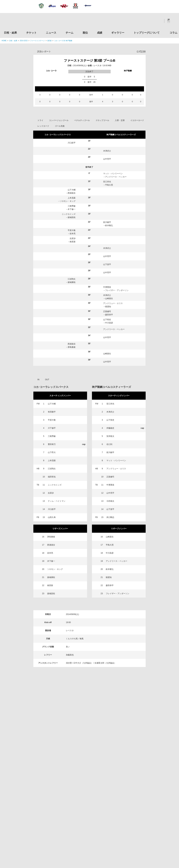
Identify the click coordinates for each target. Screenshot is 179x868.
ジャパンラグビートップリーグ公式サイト (19, 22)
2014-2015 (24, 41)
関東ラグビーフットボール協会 (150, 744)
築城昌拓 (72, 217)
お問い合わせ (109, 845)
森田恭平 (109, 315)
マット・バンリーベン (113, 174)
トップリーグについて (147, 33)
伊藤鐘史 (110, 428)
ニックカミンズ (69, 214)
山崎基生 (109, 298)
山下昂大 (52, 452)
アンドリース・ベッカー (116, 177)
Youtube (158, 21)
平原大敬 (72, 230)
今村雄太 (110, 501)
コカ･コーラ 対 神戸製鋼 (63, 41)
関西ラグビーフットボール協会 (150, 756)
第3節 (49, 41)
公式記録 (141, 51)
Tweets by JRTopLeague (93, 727)
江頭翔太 (72, 279)
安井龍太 (110, 436)
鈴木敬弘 (109, 225)
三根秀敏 (72, 206)
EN (169, 22)
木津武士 (107, 151)
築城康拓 (72, 282)
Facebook (150, 21)
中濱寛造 (107, 287)
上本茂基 (72, 198)
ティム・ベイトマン (57, 501)
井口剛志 (110, 517)
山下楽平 (107, 264)
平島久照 (109, 185)
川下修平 (52, 428)
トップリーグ (28, 727)
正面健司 (107, 311)
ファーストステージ (37, 41)
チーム (69, 33)
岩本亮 (73, 234)
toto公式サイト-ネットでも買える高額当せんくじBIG (150, 806)
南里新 (73, 242)
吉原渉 (73, 238)
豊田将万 (52, 444)
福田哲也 (52, 477)
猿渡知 (108, 307)
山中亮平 (107, 159)
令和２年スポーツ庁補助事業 (150, 830)
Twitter (141, 21)
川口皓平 (72, 143)
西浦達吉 (72, 193)
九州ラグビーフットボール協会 (150, 769)
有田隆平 (52, 412)
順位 (85, 33)
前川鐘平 (107, 222)
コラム (173, 33)
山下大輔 (72, 190)
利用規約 (70, 845)
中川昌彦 (109, 323)
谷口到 (109, 444)
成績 (100, 33)
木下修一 (72, 209)
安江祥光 (107, 182)
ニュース (51, 33)
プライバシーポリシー (88, 845)
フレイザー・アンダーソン (117, 290)
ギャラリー (118, 33)
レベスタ (97, 66)
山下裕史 (107, 320)
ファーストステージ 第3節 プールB (90, 61)
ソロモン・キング (68, 201)
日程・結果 (10, 33)
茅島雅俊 (72, 347)
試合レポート (44, 51)
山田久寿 (52, 517)
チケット (31, 33)
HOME (4, 41)
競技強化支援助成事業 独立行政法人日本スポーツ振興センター (150, 818)
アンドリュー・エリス (113, 303)
